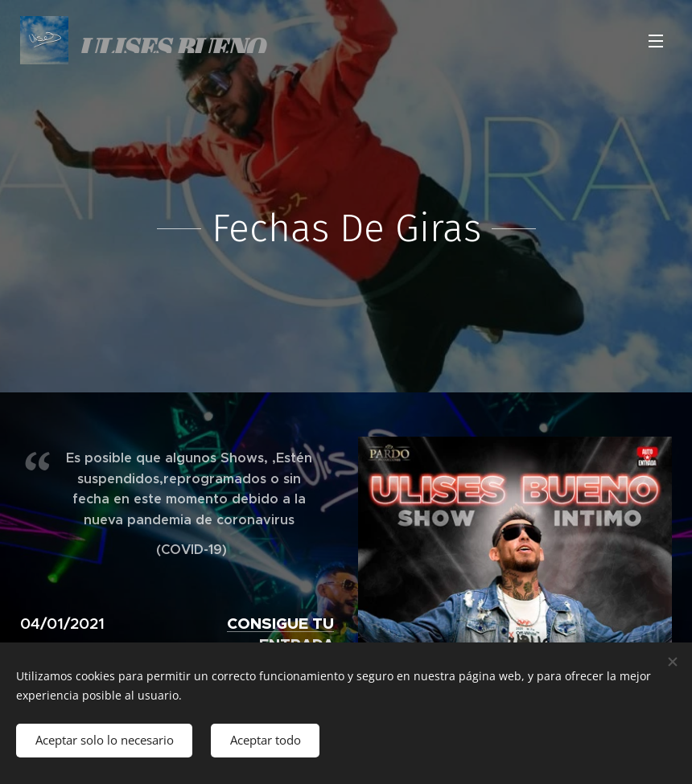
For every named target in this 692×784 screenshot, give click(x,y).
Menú (656, 41)
